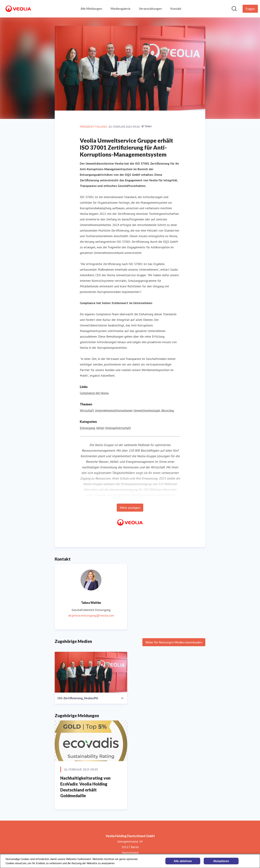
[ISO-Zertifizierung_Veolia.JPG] (91, 672)
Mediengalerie (121, 9)
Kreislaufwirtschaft (118, 428)
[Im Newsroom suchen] (234, 9)
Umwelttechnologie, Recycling (154, 410)
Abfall (100, 428)
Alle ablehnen (183, 861)
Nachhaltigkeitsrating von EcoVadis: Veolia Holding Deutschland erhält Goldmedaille (85, 787)
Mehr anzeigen (130, 508)
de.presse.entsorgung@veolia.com (91, 615)
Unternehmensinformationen (114, 410)
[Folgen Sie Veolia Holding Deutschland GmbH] (250, 9)
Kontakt (176, 9)
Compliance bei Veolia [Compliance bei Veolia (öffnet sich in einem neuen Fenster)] (94, 393)
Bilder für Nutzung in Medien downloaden (174, 642)
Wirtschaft (87, 410)
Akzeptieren (221, 861)
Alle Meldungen (91, 9)
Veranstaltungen (150, 9)
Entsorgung (87, 428)
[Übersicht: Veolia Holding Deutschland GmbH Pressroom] (18, 9)
